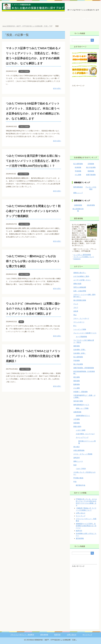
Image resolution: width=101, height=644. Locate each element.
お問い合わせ (87, 19)
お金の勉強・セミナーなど (85, 434)
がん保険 (78, 175)
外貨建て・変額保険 (80, 392)
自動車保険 (78, 205)
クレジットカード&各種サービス (85, 333)
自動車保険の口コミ (83, 416)
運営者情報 (80, 538)
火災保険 (77, 419)
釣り (75, 326)
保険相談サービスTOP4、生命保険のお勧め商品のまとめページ (86, 526)
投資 (21, 342)
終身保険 (78, 167)
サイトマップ (81, 516)
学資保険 (78, 171)
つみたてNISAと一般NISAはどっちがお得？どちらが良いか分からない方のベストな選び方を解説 (33, 276)
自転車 (76, 311)
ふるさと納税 (81, 430)
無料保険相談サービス (81, 405)
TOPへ (14, 19)
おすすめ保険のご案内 (81, 276)
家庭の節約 (77, 427)
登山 (75, 315)
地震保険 (77, 423)
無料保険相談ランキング (38, 19)
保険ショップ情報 (82, 408)
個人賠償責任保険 (80, 300)
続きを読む (57, 93)
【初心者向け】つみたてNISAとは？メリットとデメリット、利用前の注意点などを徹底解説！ (33, 376)
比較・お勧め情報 (80, 291)
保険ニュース (78, 461)
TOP (27, 26)
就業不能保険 (91, 175)
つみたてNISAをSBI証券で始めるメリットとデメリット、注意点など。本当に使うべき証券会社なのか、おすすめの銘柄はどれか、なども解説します (33, 118)
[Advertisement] (84, 120)
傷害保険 (77, 346)
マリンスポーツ (79, 322)
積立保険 (77, 377)
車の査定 (77, 447)
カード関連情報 (81, 337)
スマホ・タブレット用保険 (83, 454)
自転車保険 (91, 205)
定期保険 (91, 164)
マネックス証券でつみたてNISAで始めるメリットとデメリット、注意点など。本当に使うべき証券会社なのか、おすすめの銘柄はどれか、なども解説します (33, 58)
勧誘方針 (79, 531)
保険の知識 (77, 284)
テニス (76, 304)
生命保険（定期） (80, 350)
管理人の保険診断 (80, 287)
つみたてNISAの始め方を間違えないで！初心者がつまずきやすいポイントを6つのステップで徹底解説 (33, 226)
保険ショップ (78, 193)
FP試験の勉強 (78, 478)
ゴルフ (76, 308)
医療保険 (91, 171)
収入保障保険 (78, 164)
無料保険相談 (78, 187)
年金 (75, 482)
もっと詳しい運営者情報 (82, 255)
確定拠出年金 (81, 485)
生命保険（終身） (80, 353)
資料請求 (77, 458)
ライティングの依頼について (84, 257)
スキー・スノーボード (81, 318)
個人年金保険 (91, 167)
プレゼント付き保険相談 (63, 19)
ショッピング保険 (80, 329)
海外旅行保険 (78, 401)
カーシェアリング (82, 437)
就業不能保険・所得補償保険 (84, 368)
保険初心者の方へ (80, 273)
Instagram (77, 259)
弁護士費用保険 (79, 450)
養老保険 (77, 381)
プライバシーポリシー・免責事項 (22, 635)
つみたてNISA (24, 76)
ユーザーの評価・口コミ (82, 280)
